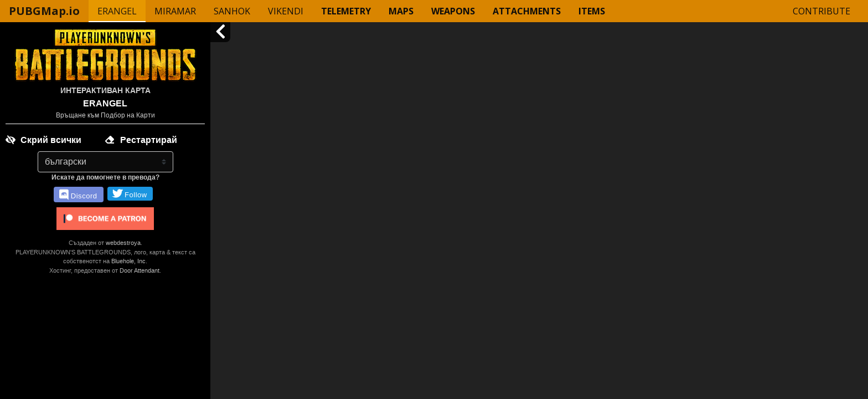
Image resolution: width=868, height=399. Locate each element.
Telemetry (346, 11)
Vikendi (286, 11)
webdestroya (123, 243)
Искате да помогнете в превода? (105, 177)
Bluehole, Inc (128, 261)
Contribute (821, 11)
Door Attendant (139, 270)
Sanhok (232, 11)
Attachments (527, 11)
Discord (78, 195)
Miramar (175, 11)
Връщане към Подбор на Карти (105, 115)
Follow (130, 194)
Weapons (453, 11)
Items (592, 11)
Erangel (117, 11)
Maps (401, 11)
